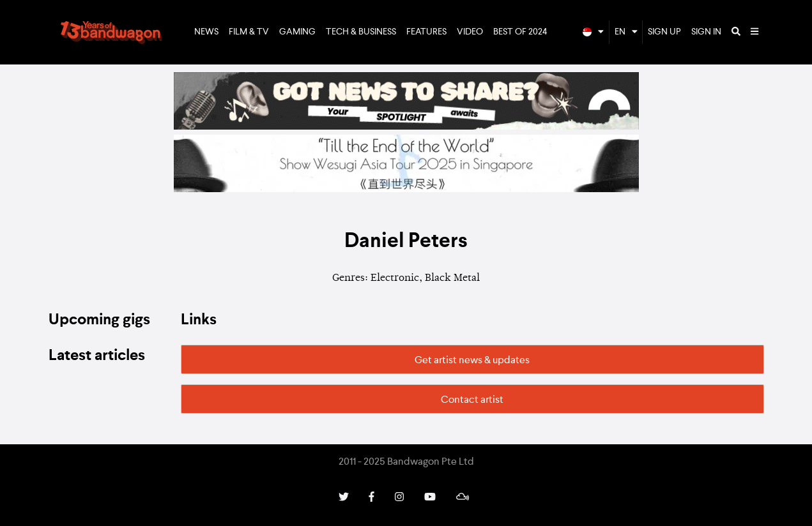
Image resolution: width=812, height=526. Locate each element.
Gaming (297, 32)
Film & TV (249, 32)
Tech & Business (361, 32)
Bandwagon (111, 33)
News (206, 32)
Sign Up (664, 32)
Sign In (706, 32)
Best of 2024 (520, 32)
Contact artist (472, 400)
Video (470, 32)
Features (426, 32)
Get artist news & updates (472, 361)
